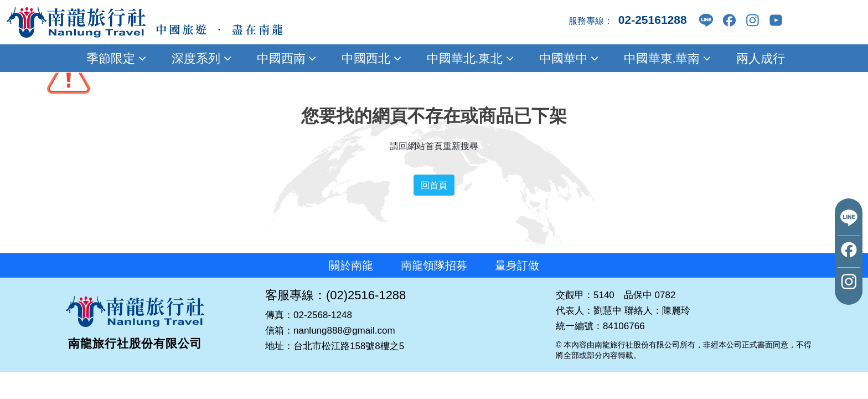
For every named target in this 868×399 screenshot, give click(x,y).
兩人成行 (759, 58)
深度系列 (200, 58)
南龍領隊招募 (434, 265)
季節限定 (115, 58)
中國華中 (567, 58)
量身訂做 (517, 265)
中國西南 (285, 58)
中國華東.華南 (665, 58)
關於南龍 (351, 265)
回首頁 (434, 185)
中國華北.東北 (468, 58)
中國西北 (370, 58)
